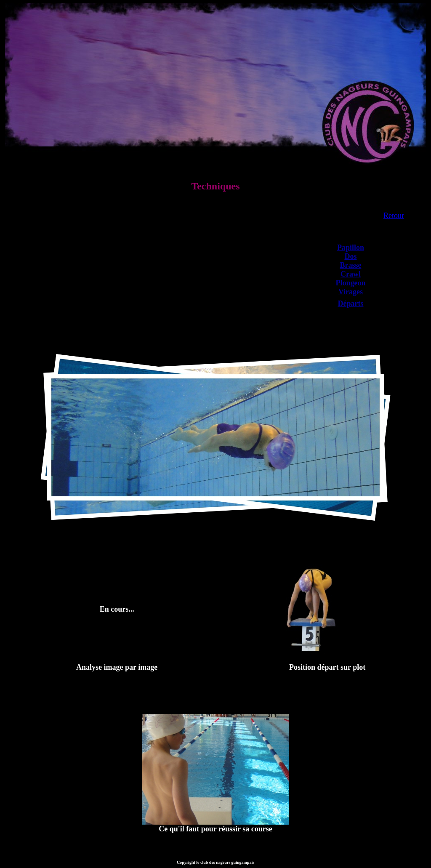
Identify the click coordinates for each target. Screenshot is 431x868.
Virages (351, 292)
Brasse (350, 265)
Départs (350, 304)
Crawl (351, 274)
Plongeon (350, 283)
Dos (350, 256)
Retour (394, 216)
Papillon (351, 248)
